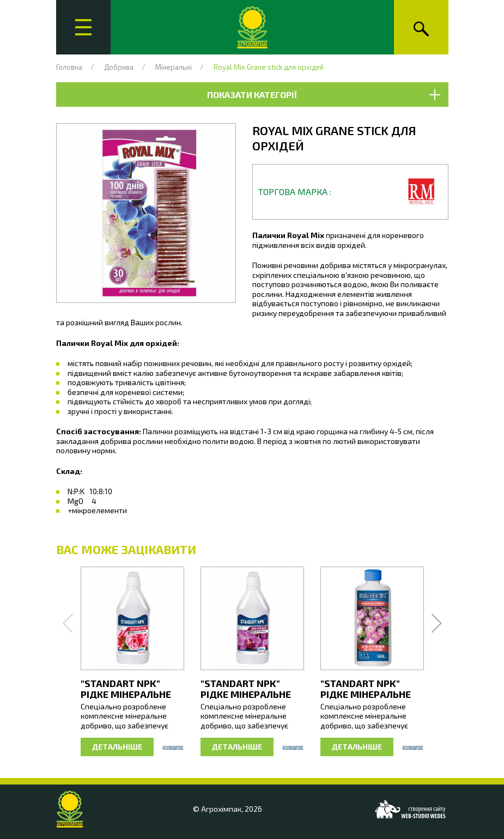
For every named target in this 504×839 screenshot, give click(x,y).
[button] (146, 213)
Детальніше (117, 747)
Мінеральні (174, 67)
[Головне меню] (83, 27)
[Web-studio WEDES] (410, 809)
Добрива (119, 67)
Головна (69, 67)
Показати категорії (323, 95)
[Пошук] (421, 27)
